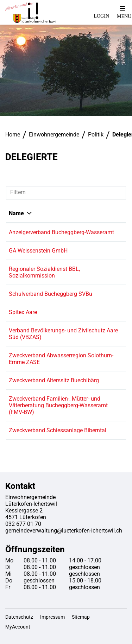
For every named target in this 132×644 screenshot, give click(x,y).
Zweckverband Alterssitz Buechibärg (54, 380)
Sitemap (81, 617)
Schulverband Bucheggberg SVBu (51, 294)
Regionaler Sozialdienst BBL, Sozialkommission (44, 272)
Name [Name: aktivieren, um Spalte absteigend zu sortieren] (16, 213)
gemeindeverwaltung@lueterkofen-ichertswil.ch (64, 531)
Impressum (52, 617)
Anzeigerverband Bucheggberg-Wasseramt (61, 232)
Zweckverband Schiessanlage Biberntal (58, 430)
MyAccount (18, 627)
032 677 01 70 (23, 524)
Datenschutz (19, 617)
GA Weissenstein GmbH (38, 251)
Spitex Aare (23, 312)
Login (101, 16)
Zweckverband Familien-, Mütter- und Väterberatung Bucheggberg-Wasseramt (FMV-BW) (58, 405)
